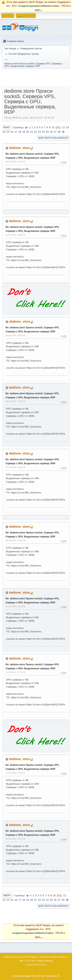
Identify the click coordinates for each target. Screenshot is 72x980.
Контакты (18, 957)
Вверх (7, 896)
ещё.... (39, 10)
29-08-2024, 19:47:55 (15, 162)
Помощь (8, 957)
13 (67, 127)
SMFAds (29, 965)
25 (47, 132)
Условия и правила (49, 957)
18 (20, 132)
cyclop (35, 54)
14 (4, 132)
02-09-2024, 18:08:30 (15, 335)
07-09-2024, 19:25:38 (15, 467)
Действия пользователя (53, 138)
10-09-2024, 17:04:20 (15, 606)
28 (59, 132)
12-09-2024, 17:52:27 (15, 773)
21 (32, 132)
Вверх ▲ (64, 957)
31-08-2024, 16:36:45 (15, 235)
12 (63, 127)
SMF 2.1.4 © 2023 (27, 961)
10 (53, 127)
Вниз (6, 127)
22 (35, 132)
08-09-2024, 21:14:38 (15, 540)
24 (43, 132)
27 (55, 132)
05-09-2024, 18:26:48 (15, 401)
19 (24, 132)
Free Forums (41, 965)
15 (8, 132)
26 (51, 132)
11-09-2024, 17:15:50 (15, 672)
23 (39, 132)
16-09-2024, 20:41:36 (15, 839)
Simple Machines (45, 961)
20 (28, 132)
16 (12, 132)
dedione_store (19, 148)
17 (16, 132)
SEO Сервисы (31, 957)
